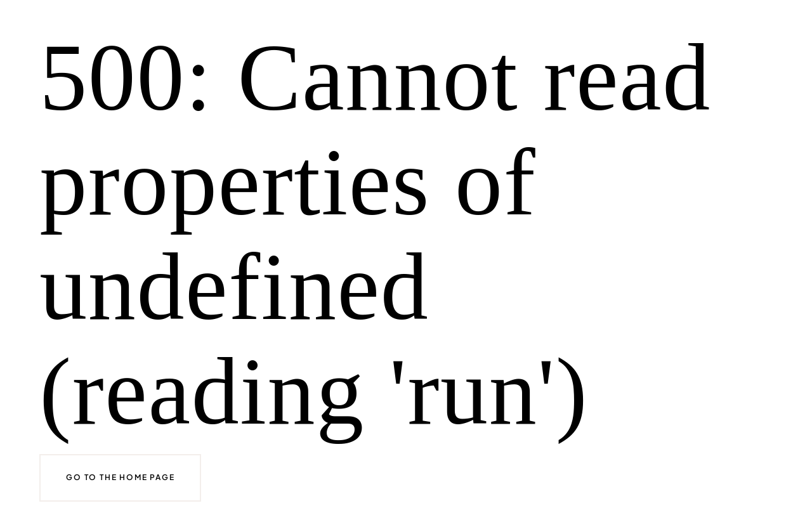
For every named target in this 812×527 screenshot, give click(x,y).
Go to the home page (120, 477)
